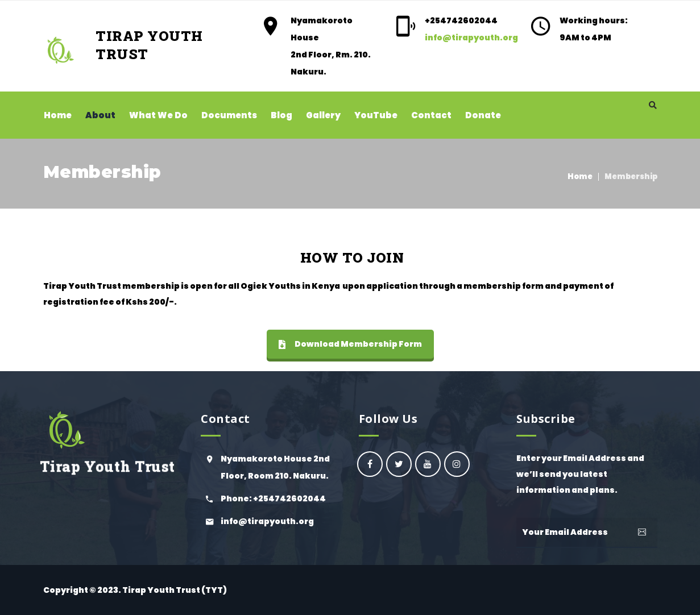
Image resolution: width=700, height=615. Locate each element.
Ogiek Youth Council (399, 464)
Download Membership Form (350, 344)
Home (580, 176)
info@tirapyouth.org (471, 38)
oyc (370, 464)
